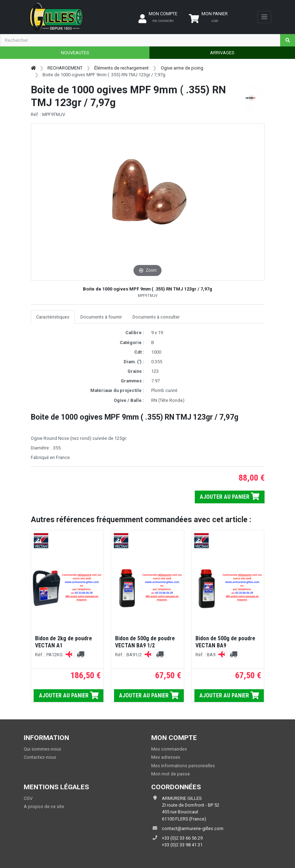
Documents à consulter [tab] (156, 317)
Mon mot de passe (171, 774)
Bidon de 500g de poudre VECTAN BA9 (225, 642)
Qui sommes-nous (42, 749)
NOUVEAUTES (75, 53)
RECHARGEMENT (65, 68)
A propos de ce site (44, 806)
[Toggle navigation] (264, 17)
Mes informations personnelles (183, 766)
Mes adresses (166, 757)
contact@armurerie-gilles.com (193, 828)
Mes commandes (169, 749)
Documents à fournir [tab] (101, 317)
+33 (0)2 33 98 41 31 (182, 845)
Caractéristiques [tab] (53, 317)
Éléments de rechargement (121, 68)
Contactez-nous (40, 757)
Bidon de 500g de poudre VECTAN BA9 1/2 (145, 642)
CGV (28, 798)
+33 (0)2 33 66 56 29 (182, 838)
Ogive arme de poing (182, 68)
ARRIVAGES (222, 53)
